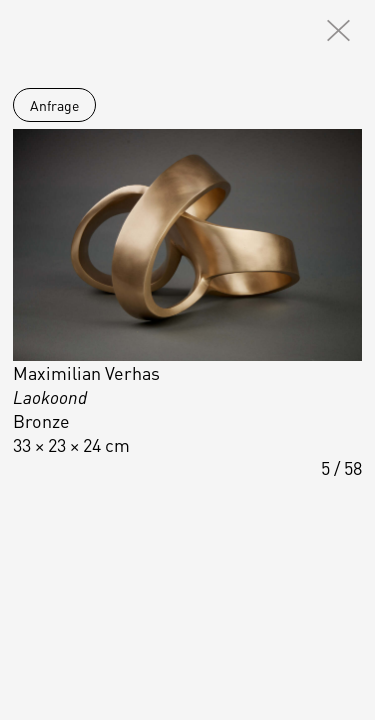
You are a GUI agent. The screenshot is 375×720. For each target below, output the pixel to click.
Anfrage (54, 105)
